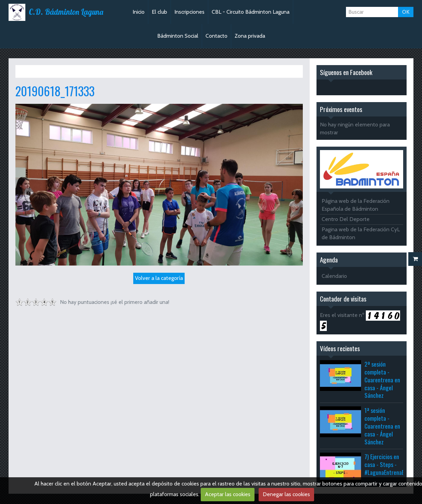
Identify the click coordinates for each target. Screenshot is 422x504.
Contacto (216, 36)
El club (159, 12)
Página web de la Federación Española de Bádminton (356, 205)
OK (406, 12)
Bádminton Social (178, 36)
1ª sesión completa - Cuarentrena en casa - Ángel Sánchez (382, 426)
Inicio (139, 12)
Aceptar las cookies (228, 494)
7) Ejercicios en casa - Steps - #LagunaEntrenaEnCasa (391, 464)
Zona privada (250, 36)
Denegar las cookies (286, 494)
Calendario (334, 276)
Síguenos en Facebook (346, 72)
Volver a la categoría (159, 278)
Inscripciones (189, 12)
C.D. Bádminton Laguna (66, 12)
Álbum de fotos (61, 71)
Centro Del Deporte (346, 219)
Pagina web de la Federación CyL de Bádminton (361, 233)
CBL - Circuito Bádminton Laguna (251, 12)
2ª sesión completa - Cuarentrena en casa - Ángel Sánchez (382, 379)
